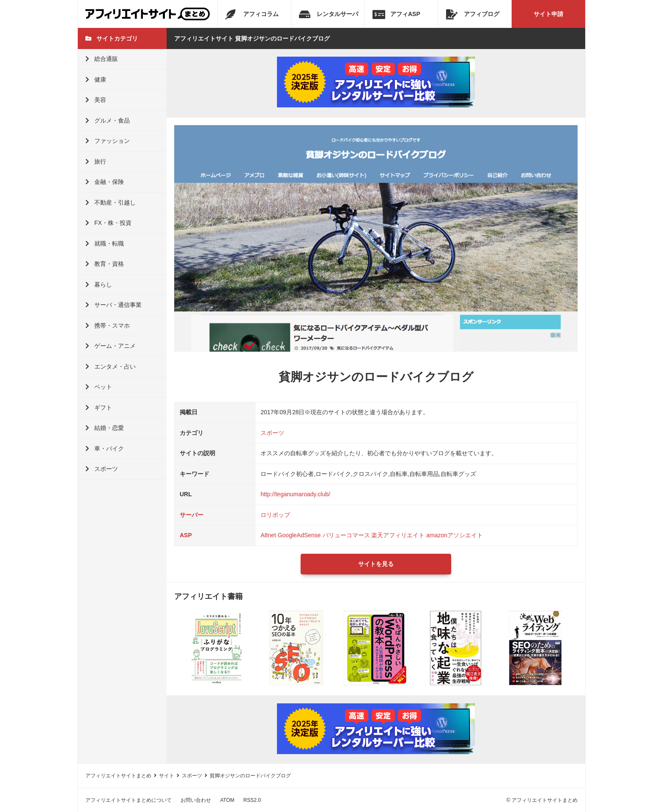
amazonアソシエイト (455, 535)
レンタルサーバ (329, 14)
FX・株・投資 (108, 223)
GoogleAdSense (299, 535)
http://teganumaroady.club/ (295, 494)
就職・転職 (105, 243)
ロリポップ (275, 515)
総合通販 (102, 59)
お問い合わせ (196, 800)
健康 (96, 79)
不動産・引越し (111, 202)
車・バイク (105, 448)
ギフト (99, 407)
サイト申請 (548, 14)
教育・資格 (105, 264)
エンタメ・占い (111, 366)
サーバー (192, 515)
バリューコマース (346, 535)
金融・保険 (105, 182)
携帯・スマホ (108, 325)
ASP (186, 535)
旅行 (96, 161)
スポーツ (102, 469)
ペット (99, 387)
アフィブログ (473, 14)
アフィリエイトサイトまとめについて (129, 800)
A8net (268, 535)
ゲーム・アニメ (111, 346)
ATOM (227, 800)
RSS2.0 (252, 800)
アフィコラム (252, 14)
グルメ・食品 (108, 120)
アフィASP (396, 14)
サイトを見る (376, 564)
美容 (96, 100)
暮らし (99, 284)
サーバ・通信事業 (114, 305)
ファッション (108, 141)
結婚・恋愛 (105, 428)
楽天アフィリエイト (398, 535)
